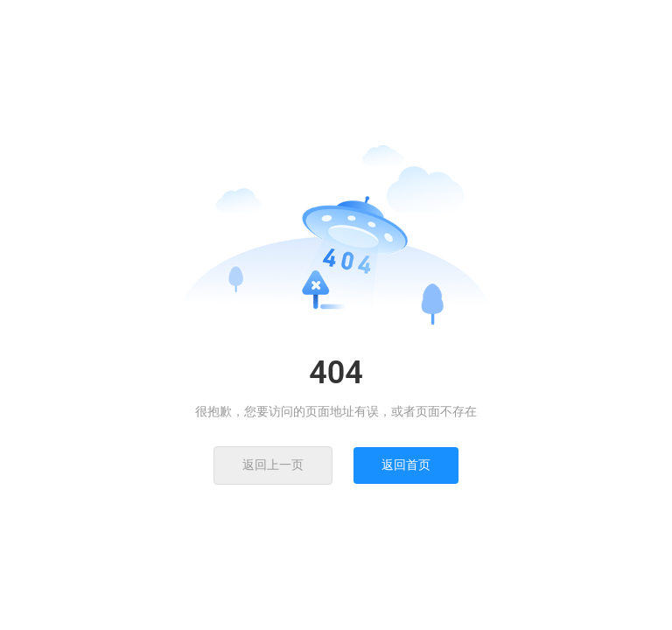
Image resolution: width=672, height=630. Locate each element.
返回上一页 (273, 465)
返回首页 (406, 465)
